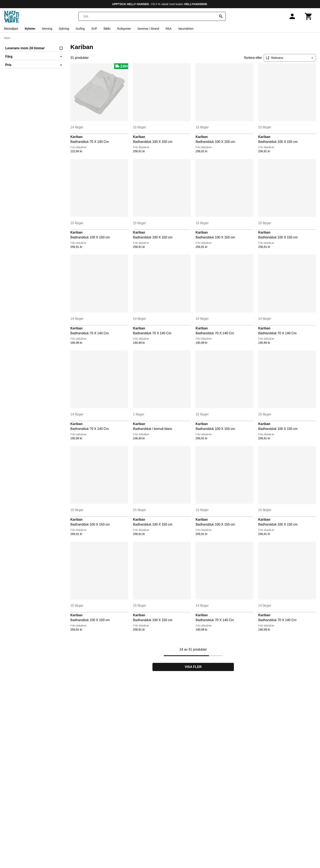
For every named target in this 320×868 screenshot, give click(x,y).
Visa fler (193, 667)
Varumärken (186, 29)
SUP (94, 29)
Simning (47, 29)
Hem (7, 38)
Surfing (80, 29)
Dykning (64, 29)
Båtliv (107, 29)
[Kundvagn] (309, 16)
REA (169, 29)
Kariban (77, 137)
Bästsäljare (11, 29)
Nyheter (30, 29)
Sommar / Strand (148, 29)
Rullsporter (124, 29)
